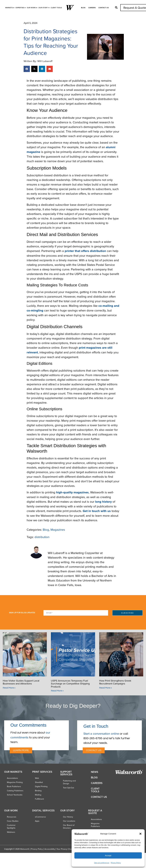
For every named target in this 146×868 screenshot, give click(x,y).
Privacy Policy (116, 863)
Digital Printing (41, 786)
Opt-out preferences (102, 863)
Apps (37, 821)
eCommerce (40, 817)
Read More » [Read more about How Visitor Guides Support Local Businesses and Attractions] (9, 688)
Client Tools (95, 790)
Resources (12, 817)
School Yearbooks (15, 795)
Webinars (11, 832)
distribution (42, 537)
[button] (140, 834)
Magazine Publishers (95, 825)
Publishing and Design (69, 782)
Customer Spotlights (11, 827)
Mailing (38, 795)
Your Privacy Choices (66, 849)
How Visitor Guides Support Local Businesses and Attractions (21, 682)
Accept (108, 855)
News (95, 772)
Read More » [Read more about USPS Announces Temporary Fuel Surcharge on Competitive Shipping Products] (57, 691)
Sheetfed (39, 782)
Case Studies (13, 821)
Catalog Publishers (15, 791)
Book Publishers (14, 786)
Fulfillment (39, 799)
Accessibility (50, 849)
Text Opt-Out (68, 788)
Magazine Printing (15, 782)
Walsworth (25, 849)
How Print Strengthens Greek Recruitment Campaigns (115, 682)
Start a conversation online (101, 733)
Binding (38, 791)
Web (37, 778)
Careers (92, 8)
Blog (83, 8)
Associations (12, 778)
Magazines (58, 530)
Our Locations (69, 821)
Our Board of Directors (69, 827)
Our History (68, 817)
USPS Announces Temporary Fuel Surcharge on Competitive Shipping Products (70, 684)
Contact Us (104, 8)
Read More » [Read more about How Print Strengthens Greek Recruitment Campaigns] (106, 688)
